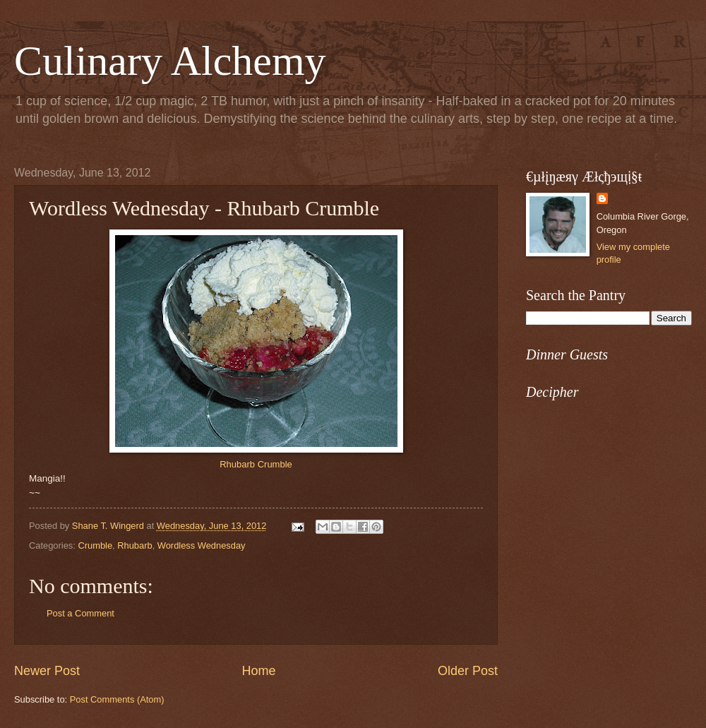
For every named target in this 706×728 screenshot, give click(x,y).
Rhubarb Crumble (256, 464)
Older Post (468, 671)
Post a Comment (80, 613)
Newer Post (47, 671)
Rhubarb (134, 545)
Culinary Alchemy (170, 61)
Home (258, 671)
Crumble (95, 545)
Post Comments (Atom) (117, 699)
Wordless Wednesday (202, 545)
